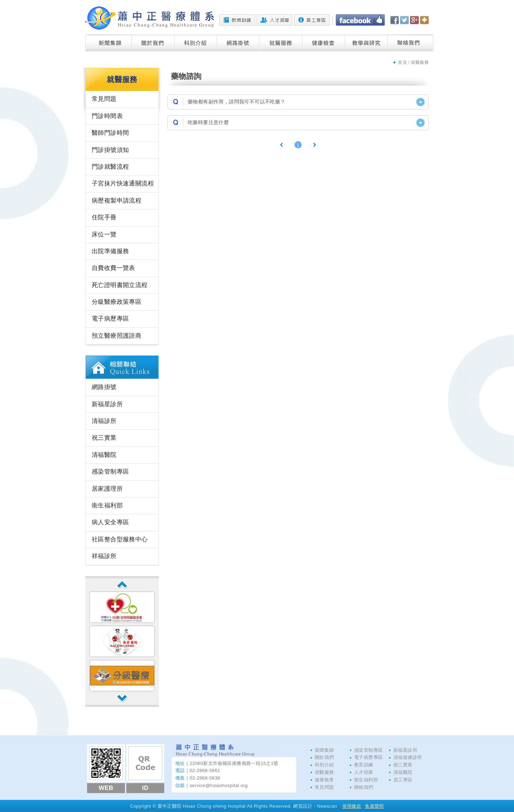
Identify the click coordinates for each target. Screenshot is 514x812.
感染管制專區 (110, 472)
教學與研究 (366, 43)
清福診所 (104, 421)
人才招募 (274, 20)
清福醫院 (104, 455)
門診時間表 (107, 116)
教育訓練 (237, 20)
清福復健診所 (408, 757)
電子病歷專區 (110, 319)
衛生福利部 (107, 505)
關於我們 (153, 43)
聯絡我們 (410, 43)
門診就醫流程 (110, 167)
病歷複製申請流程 (117, 201)
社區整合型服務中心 (120, 539)
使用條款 (352, 806)
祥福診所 (104, 556)
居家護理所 (107, 489)
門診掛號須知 (110, 150)
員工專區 (312, 20)
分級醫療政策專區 (117, 302)
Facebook (360, 20)
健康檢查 (324, 43)
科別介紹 (196, 43)
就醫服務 (281, 43)
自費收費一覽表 (114, 268)
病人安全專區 (110, 522)
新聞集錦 (109, 43)
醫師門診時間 (110, 133)
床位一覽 (104, 234)
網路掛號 (238, 43)
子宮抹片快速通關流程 (123, 183)
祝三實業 (104, 438)
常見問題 (104, 99)
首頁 (402, 62)
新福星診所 (107, 404)
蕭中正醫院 (150, 18)
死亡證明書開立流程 (120, 285)
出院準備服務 (110, 251)
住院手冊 (104, 217)
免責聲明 (374, 806)
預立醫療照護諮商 (117, 336)
